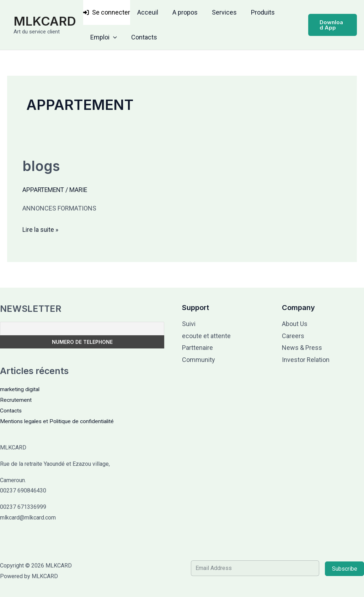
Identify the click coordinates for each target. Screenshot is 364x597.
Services (221, 12)
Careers (293, 336)
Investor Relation (306, 359)
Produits (258, 12)
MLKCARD (45, 21)
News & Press (302, 348)
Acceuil (147, 12)
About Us (295, 324)
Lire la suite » (41, 228)
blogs (42, 166)
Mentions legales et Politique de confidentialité (59, 421)
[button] (113, 37)
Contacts (142, 37)
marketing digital (21, 389)
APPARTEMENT (44, 190)
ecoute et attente (206, 336)
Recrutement (16, 400)
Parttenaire (197, 348)
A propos (183, 12)
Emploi (103, 37)
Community (199, 359)
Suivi (189, 324)
